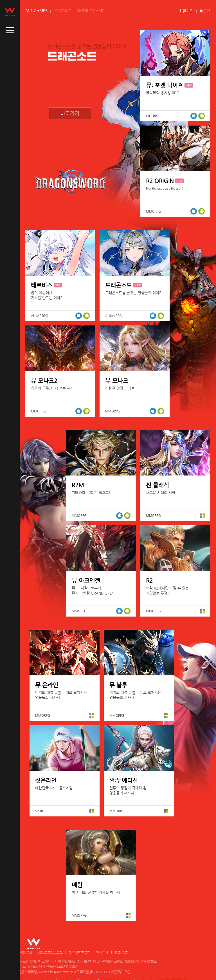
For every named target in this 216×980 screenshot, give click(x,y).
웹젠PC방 (121, 952)
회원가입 (186, 11)
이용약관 (26, 952)
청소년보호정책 (79, 952)
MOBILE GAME (91, 11)
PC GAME (62, 11)
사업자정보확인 (120, 972)
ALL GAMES (36, 11)
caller (10, 30)
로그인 (205, 11)
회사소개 (102, 952)
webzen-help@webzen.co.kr (57, 972)
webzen (10, 12)
